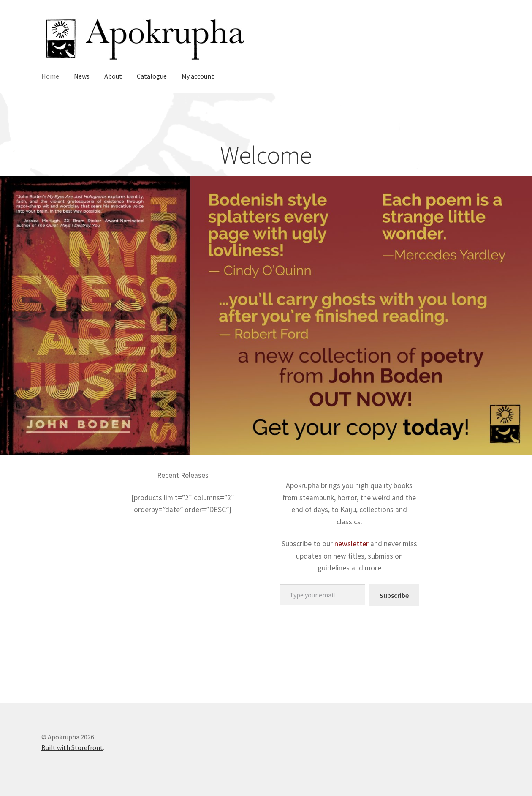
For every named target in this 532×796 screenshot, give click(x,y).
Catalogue (152, 76)
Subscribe (394, 595)
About (113, 76)
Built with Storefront (72, 747)
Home (50, 76)
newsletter (351, 544)
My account (198, 76)
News (82, 76)
